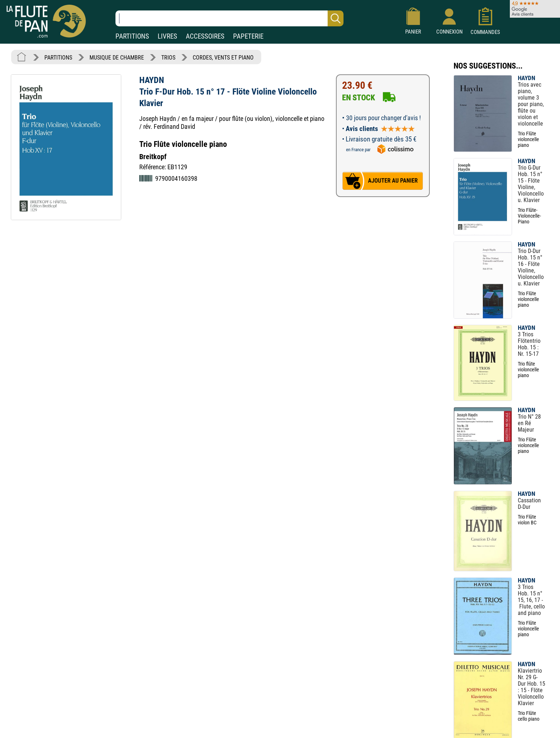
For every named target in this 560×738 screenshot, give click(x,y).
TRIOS (168, 58)
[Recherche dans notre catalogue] (229, 18)
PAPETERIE (248, 36)
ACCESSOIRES (205, 36)
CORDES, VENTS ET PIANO (223, 58)
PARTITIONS (132, 36)
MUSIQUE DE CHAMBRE (117, 58)
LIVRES (167, 36)
